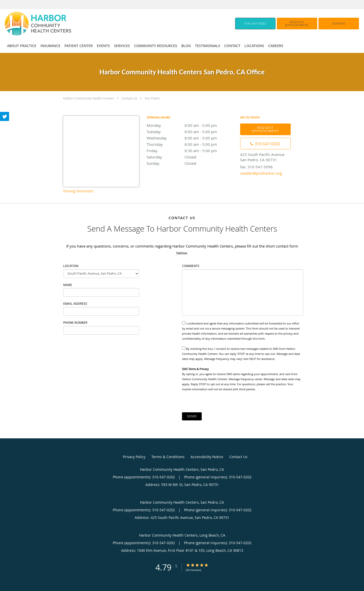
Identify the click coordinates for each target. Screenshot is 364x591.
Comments (191, 266)
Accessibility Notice (207, 457)
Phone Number (75, 323)
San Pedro (152, 98)
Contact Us (129, 98)
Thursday (191, 144)
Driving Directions (78, 191)
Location (71, 266)
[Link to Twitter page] (5, 116)
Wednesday (191, 138)
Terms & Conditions (168, 457)
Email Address (75, 304)
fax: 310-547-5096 (256, 167)
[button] (297, 24)
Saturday (191, 157)
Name (68, 285)
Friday (191, 151)
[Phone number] (265, 144)
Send (192, 416)
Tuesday (191, 132)
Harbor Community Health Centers (89, 98)
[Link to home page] (30, 24)
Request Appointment (265, 129)
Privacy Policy (134, 457)
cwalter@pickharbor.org (261, 173)
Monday (191, 125)
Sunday (191, 163)
